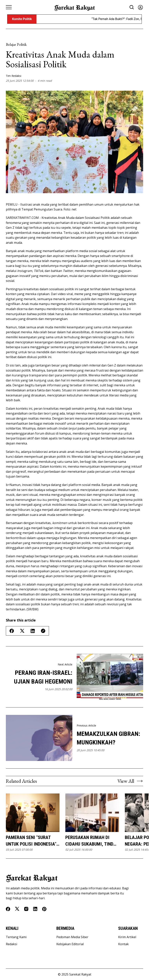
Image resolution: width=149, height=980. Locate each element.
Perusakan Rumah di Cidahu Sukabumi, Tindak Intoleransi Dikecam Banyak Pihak (92, 841)
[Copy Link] (43, 631)
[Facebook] (8, 909)
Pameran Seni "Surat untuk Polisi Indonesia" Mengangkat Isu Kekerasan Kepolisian (31, 841)
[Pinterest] (44, 909)
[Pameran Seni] (33, 813)
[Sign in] (140, 7)
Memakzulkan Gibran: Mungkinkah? (108, 738)
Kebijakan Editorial (70, 944)
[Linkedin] (35, 909)
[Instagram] (26, 909)
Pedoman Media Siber (72, 937)
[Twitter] (17, 909)
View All (130, 781)
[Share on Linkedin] (33, 631)
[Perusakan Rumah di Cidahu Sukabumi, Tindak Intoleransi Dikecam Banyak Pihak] (92, 813)
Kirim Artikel (127, 937)
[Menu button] (9, 7)
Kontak (123, 944)
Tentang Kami (16, 937)
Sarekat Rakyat (80, 974)
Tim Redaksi (14, 76)
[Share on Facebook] (12, 631)
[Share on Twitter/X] (22, 631)
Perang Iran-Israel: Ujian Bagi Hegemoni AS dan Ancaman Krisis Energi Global (39, 677)
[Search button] (132, 7)
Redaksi (12, 944)
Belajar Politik (16, 44)
